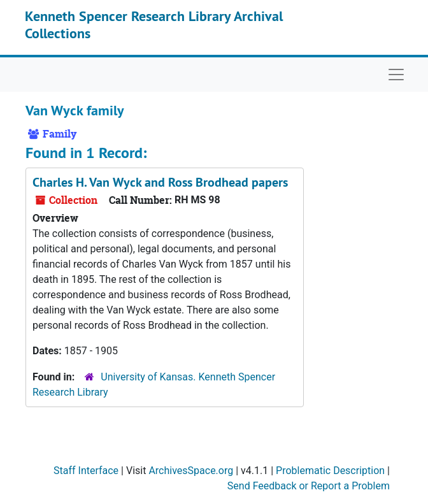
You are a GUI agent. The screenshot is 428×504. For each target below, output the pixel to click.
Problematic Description (330, 471)
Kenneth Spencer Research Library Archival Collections (154, 24)
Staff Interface (86, 471)
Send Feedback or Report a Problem (309, 486)
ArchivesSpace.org (191, 471)
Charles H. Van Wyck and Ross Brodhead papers (160, 182)
